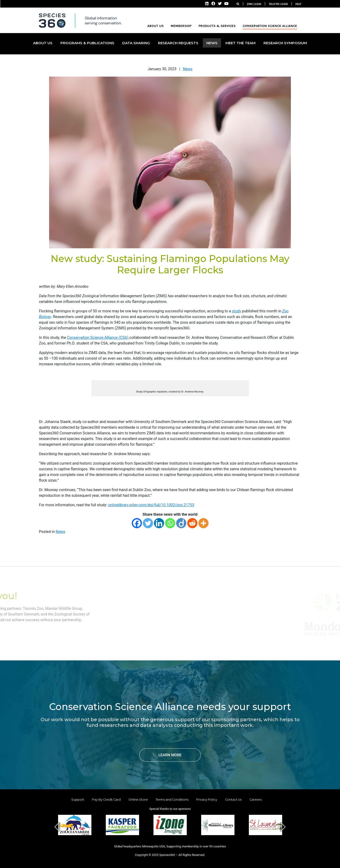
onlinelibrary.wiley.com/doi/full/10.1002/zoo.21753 (151, 505)
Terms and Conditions (172, 800)
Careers (256, 800)
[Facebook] (137, 523)
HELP (298, 4)
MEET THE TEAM (240, 43)
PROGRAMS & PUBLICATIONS (87, 43)
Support (78, 800)
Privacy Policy (207, 800)
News (188, 69)
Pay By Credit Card (106, 800)
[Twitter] (148, 523)
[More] (203, 523)
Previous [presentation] (57, 827)
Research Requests (178, 43)
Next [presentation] (283, 827)
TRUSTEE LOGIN (278, 4)
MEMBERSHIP (181, 26)
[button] (159, 843)
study (236, 311)
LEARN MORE (170, 755)
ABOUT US (155, 26)
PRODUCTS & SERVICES (217, 26)
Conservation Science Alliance (270, 26)
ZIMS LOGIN (254, 4)
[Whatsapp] (170, 523)
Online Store (138, 800)
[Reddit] (192, 523)
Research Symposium (285, 43)
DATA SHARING (136, 43)
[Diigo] (181, 523)
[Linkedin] (159, 523)
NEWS (212, 43)
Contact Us (233, 800)
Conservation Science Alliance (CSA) (98, 338)
